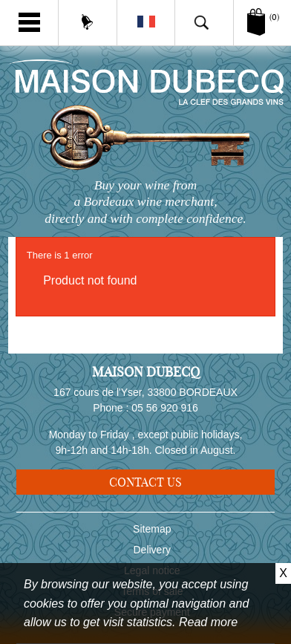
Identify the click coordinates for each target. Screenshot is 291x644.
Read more (208, 622)
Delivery (153, 550)
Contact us (145, 482)
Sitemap (152, 529)
